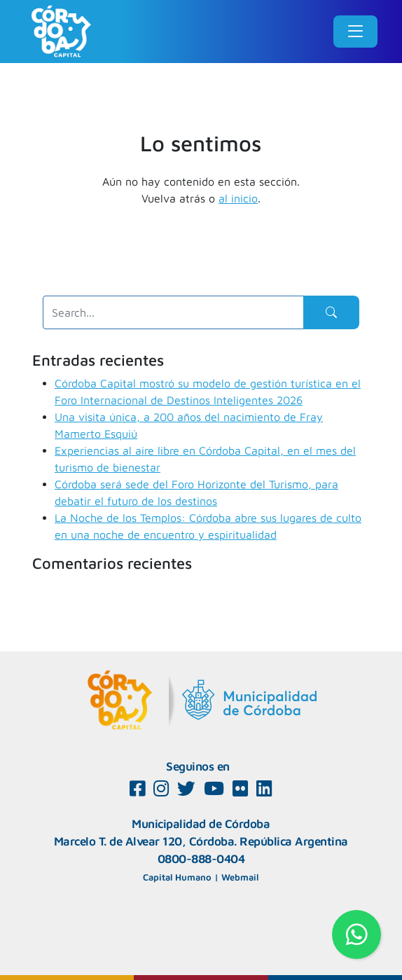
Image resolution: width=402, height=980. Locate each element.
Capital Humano (177, 877)
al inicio (238, 198)
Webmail (240, 877)
